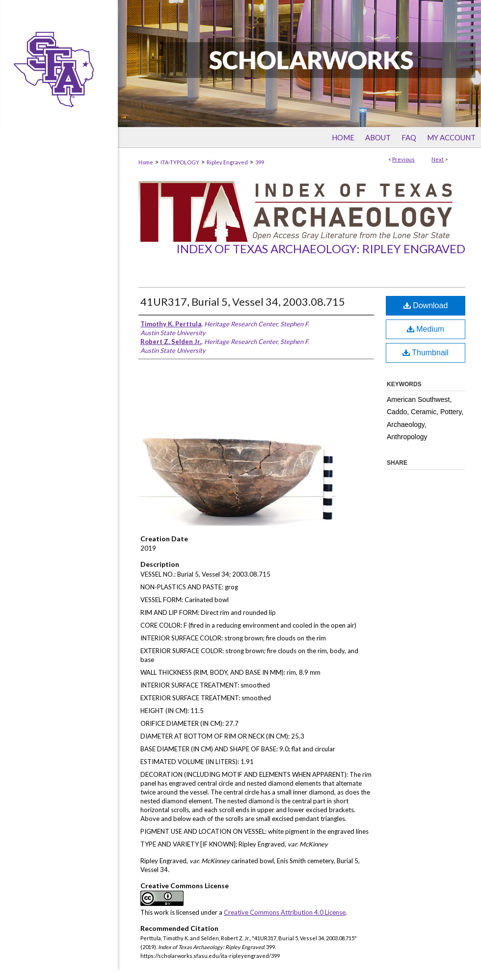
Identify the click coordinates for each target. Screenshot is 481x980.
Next (438, 159)
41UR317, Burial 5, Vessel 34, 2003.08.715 (243, 302)
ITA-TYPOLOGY (180, 162)
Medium (426, 329)
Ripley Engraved (227, 162)
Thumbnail (426, 353)
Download (426, 305)
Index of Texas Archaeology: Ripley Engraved (321, 249)
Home (146, 162)
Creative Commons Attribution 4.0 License (285, 912)
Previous (403, 159)
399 (260, 162)
